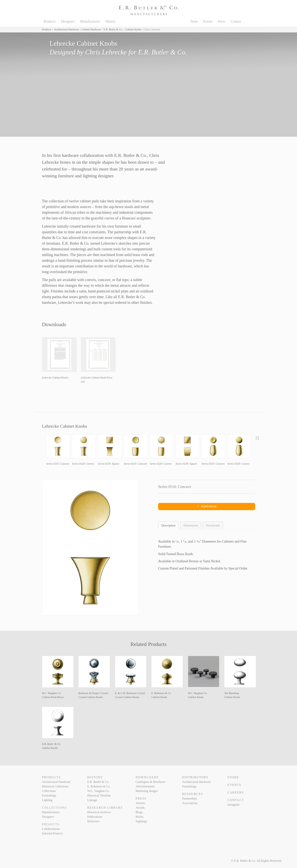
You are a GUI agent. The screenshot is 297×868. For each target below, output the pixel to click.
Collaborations (51, 829)
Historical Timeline (99, 795)
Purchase (207, 506)
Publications (95, 817)
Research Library (105, 808)
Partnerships (190, 798)
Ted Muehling (232, 693)
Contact (236, 21)
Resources (192, 794)
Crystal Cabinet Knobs (91, 697)
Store (194, 21)
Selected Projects (52, 833)
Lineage (92, 800)
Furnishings (49, 795)
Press (222, 21)
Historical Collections (55, 786)
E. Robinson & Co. (161, 693)
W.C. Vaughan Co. (52, 693)
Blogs (139, 812)
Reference (93, 821)
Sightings (141, 821)
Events (208, 21)
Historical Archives (99, 812)
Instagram (233, 805)
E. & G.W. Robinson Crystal (130, 693)
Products (50, 21)
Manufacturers (90, 21)
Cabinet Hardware (91, 29)
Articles (140, 803)
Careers (235, 792)
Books (140, 817)
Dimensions (191, 525)
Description (168, 525)
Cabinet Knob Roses (53, 697)
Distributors (195, 777)
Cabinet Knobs (133, 29)
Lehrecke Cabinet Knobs (55, 378)
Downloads (213, 525)
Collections (49, 791)
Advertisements (145, 786)
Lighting (47, 800)
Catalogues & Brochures (150, 782)
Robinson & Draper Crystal (93, 693)
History (111, 21)
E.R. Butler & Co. (113, 29)
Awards (140, 808)
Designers (68, 21)
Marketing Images (147, 791)
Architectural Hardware (66, 29)
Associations (190, 803)
